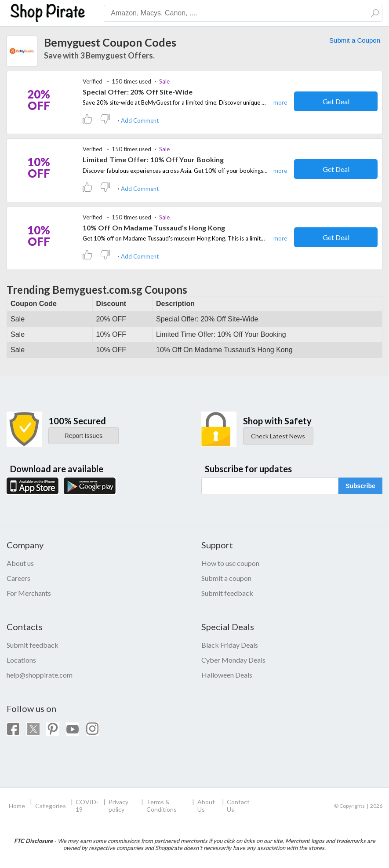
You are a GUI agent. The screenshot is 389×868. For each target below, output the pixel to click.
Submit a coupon (226, 578)
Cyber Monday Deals (233, 660)
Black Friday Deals (230, 645)
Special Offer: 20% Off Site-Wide (138, 92)
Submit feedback (227, 593)
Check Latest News (278, 436)
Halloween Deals (227, 675)
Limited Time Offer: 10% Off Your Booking (153, 159)
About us (20, 563)
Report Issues (84, 436)
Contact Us (238, 806)
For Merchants (29, 593)
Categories (51, 806)
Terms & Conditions (162, 806)
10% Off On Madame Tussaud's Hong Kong (154, 228)
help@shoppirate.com (40, 675)
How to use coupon (230, 563)
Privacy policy (118, 806)
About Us (206, 806)
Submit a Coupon (355, 40)
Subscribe (360, 486)
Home (17, 806)
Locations (21, 660)
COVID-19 (87, 806)
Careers (18, 578)
